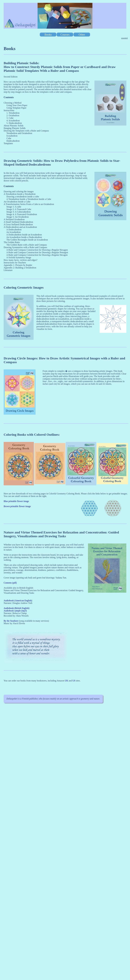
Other (82, 34)
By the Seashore (11, 621)
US (74, 681)
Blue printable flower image (16, 501)
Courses (65, 34)
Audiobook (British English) (17, 608)
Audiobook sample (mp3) (15, 611)
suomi (124, 38)
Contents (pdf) (10, 583)
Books (48, 34)
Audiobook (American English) (18, 601)
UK (66, 681)
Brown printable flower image (17, 506)
